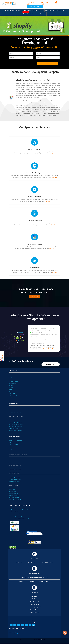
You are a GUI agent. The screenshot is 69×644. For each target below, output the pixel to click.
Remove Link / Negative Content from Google (20, 519)
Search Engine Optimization (15, 470)
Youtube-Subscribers (14, 496)
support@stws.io (34, 4)
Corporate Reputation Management (18, 512)
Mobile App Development (15, 451)
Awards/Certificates (14, 382)
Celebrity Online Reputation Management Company (21, 510)
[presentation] (20, 65)
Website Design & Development (16, 413)
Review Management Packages (16, 500)
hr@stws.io (36, 610)
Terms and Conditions (14, 396)
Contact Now (35, 297)
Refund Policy (13, 398)
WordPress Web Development (16, 441)
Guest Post (12, 490)
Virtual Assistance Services (15, 459)
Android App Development (15, 478)
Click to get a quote (15, 633)
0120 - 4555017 (34, 597)
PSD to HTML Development (15, 408)
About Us (12, 380)
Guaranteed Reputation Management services (20, 514)
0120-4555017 (36, 613)
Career (11, 388)
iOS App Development (14, 443)
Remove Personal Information (16, 423)
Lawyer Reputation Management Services (19, 516)
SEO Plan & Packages (14, 498)
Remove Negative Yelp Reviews (16, 425)
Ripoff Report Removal (14, 429)
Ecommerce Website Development (17, 445)
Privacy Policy (13, 394)
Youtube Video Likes (14, 494)
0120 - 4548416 (34, 599)
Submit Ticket (13, 384)
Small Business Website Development (17, 447)
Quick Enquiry (51, 365)
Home (11, 375)
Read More (52, 154)
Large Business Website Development (17, 449)
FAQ (11, 392)
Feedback (12, 386)
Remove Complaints (14, 421)
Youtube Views (13, 492)
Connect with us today (48, 349)
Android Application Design (15, 480)
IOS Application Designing (15, 482)
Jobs (11, 390)
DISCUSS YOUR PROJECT (34, 7)
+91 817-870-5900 (35, 605)
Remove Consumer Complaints (16, 427)
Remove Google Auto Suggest (16, 431)
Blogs (11, 377)
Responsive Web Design (15, 410)
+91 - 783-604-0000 (50, 4)
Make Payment (13, 400)
